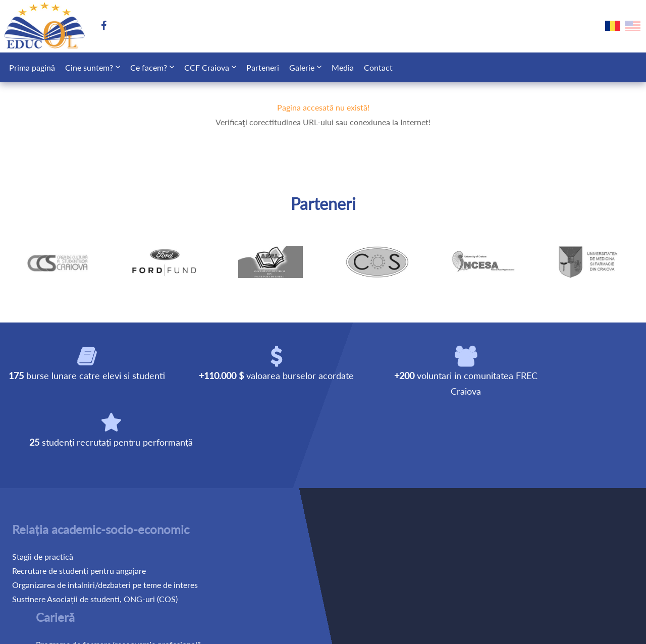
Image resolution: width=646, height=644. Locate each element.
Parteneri (263, 67)
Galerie (302, 67)
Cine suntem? (89, 67)
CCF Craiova (207, 67)
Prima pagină (32, 67)
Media (343, 67)
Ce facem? (149, 67)
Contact (378, 67)
